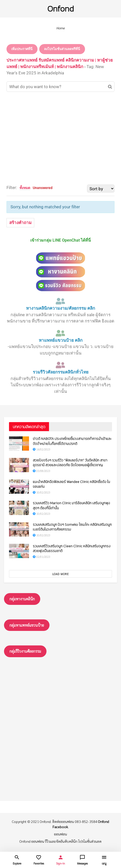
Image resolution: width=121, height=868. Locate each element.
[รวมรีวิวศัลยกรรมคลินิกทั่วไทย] (60, 365)
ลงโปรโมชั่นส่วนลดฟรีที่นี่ (62, 49)
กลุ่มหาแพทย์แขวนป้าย (27, 625)
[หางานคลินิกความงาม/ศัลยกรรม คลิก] (60, 301)
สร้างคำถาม (20, 223)
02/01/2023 (41, 557)
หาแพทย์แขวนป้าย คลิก (61, 340)
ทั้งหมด (25, 188)
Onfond (60, 9)
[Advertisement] (60, 138)
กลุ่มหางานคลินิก (22, 599)
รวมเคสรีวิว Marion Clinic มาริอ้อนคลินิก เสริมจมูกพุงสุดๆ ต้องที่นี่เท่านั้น (71, 506)
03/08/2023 (41, 471)
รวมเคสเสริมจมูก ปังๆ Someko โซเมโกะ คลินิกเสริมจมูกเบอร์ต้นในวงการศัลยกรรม (72, 527)
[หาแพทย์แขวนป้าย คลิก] (60, 333)
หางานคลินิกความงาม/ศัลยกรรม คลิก (60, 308)
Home (60, 28)
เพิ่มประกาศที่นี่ (22, 49)
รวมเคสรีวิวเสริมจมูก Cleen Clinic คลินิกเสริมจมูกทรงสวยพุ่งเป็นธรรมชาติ (72, 549)
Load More (60, 574)
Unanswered (43, 188)
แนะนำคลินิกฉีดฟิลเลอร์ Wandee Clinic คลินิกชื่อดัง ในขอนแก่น (71, 484)
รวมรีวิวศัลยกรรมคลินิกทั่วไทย (61, 372)
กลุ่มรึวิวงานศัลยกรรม (25, 651)
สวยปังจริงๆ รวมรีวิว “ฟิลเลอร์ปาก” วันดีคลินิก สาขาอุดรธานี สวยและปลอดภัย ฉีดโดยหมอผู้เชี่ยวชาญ (70, 463)
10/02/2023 (41, 492)
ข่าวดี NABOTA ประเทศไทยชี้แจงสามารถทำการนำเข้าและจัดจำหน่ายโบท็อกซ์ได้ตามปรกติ (72, 441)
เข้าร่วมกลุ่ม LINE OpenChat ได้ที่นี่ (60, 240)
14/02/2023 (41, 449)
